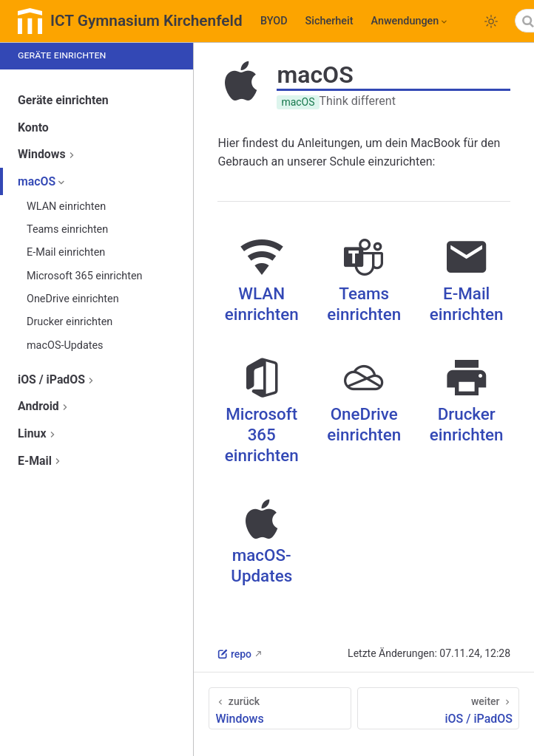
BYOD (274, 21)
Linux (38, 433)
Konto (33, 127)
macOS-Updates (65, 345)
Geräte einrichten (63, 100)
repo (234, 654)
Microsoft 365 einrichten (84, 276)
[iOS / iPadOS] (438, 708)
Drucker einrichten (70, 322)
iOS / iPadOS (57, 379)
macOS (43, 181)
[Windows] (280, 708)
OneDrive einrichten (73, 299)
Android (44, 406)
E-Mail (41, 461)
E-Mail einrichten (66, 252)
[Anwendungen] (410, 21)
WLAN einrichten (66, 207)
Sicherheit (329, 21)
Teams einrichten (67, 229)
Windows (47, 154)
